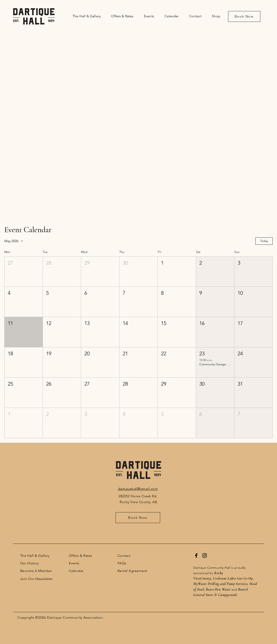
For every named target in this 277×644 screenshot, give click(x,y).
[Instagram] (205, 555)
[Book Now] (244, 16)
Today (264, 241)
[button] (24, 272)
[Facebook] (196, 555)
